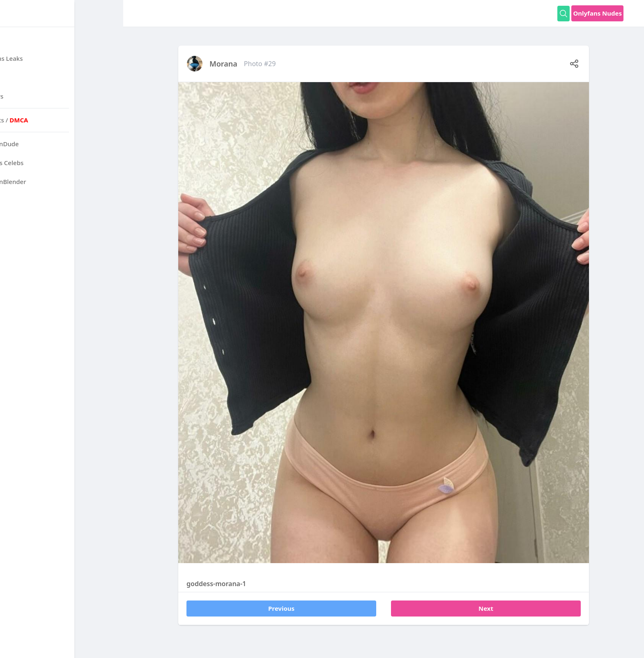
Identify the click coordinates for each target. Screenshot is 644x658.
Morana (223, 64)
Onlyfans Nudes (597, 13)
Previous (281, 608)
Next (486, 608)
